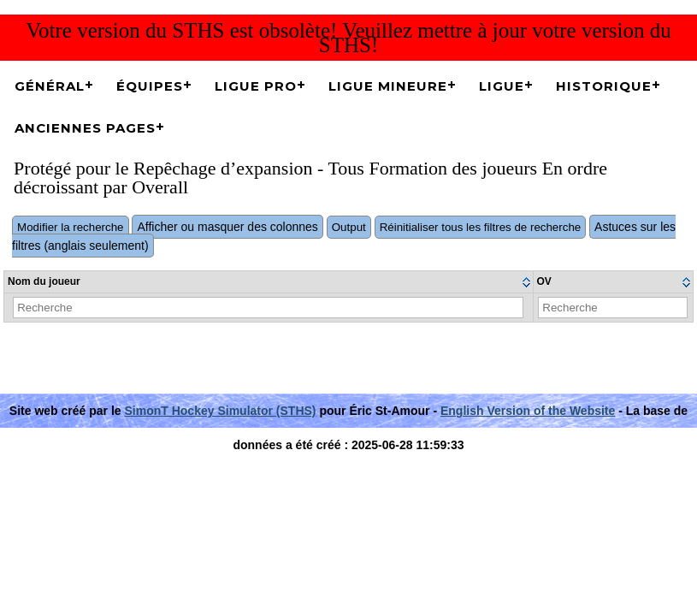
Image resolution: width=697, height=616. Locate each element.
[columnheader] (269, 282)
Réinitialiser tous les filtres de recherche (481, 227)
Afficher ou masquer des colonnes (227, 227)
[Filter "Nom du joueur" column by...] (268, 308)
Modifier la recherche (70, 227)
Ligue (502, 86)
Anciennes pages (85, 128)
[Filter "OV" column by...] (613, 308)
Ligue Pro (256, 86)
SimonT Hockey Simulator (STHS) (220, 411)
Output (349, 227)
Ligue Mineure (388, 86)
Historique (604, 86)
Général (50, 86)
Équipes (150, 86)
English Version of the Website (528, 411)
